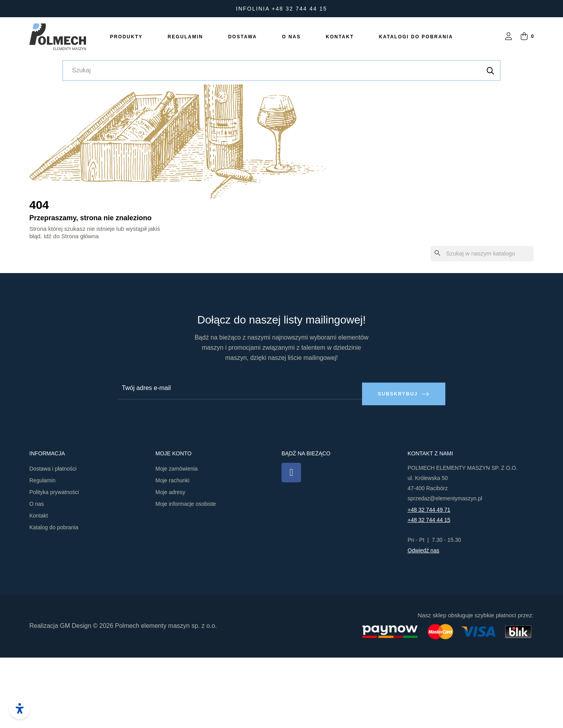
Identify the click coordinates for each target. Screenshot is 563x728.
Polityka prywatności (54, 563)
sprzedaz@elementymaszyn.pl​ (445, 569)
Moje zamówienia (177, 539)
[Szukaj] (482, 330)
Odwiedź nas (424, 621)
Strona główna (80, 312)
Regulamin (42, 551)
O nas (37, 574)
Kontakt (39, 586)
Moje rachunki (173, 551)
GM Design (75, 696)
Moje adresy (170, 563)
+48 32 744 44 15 (429, 590)
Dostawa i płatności (53, 539)
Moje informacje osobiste (186, 574)
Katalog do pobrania (54, 598)
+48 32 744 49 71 (429, 580)
